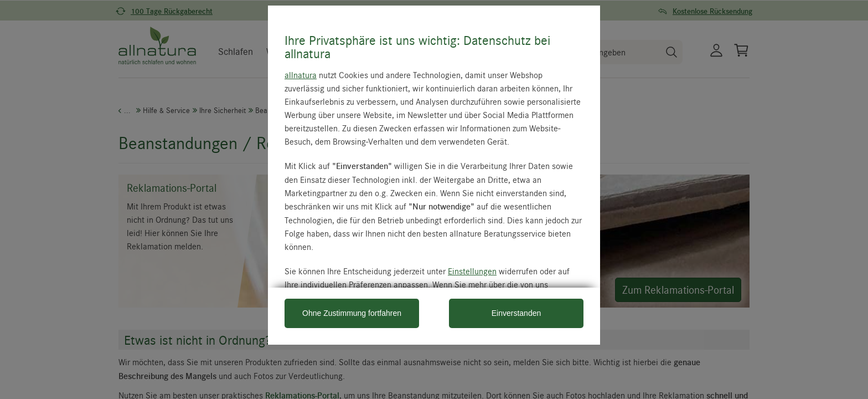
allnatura (301, 75)
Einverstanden (516, 313)
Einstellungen (472, 271)
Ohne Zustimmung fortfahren (352, 313)
